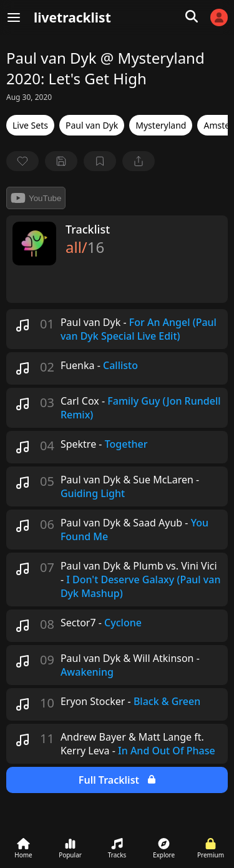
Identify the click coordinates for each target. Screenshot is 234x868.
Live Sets (30, 125)
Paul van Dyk (92, 125)
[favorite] (22, 161)
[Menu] (14, 17)
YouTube (36, 198)
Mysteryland (161, 125)
